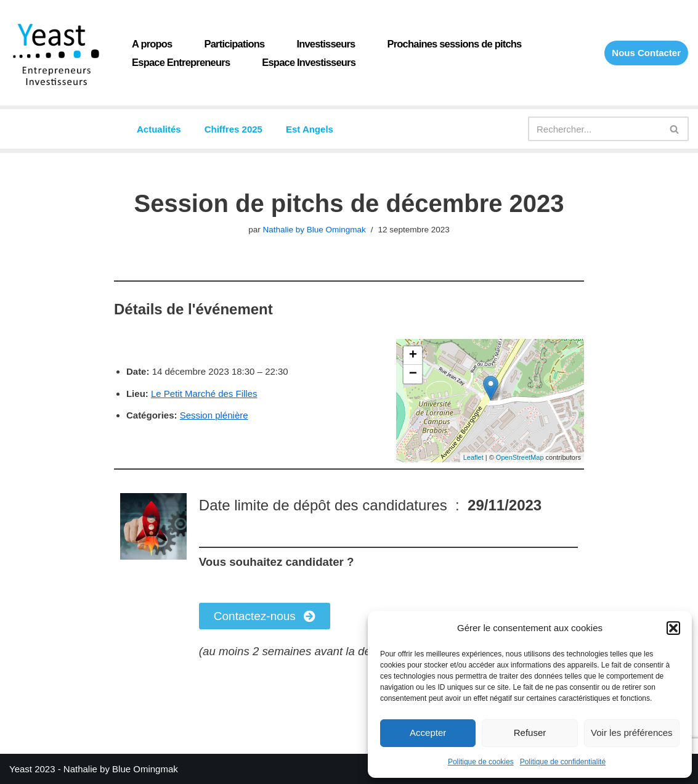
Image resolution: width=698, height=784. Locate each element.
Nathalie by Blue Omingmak (314, 230)
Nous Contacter (646, 53)
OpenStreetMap (520, 457)
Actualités (159, 129)
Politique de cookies (481, 762)
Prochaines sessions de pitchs (455, 44)
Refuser (530, 733)
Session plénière (214, 415)
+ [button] (413, 356)
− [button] (413, 374)
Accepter (428, 733)
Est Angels (310, 129)
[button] (673, 628)
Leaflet (473, 457)
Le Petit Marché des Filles (204, 394)
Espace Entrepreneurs (181, 62)
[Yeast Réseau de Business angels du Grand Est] (55, 54)
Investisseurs (326, 44)
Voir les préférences (632, 733)
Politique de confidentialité (563, 762)
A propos (152, 44)
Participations (235, 44)
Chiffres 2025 (233, 129)
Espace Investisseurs (309, 62)
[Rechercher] (595, 129)
